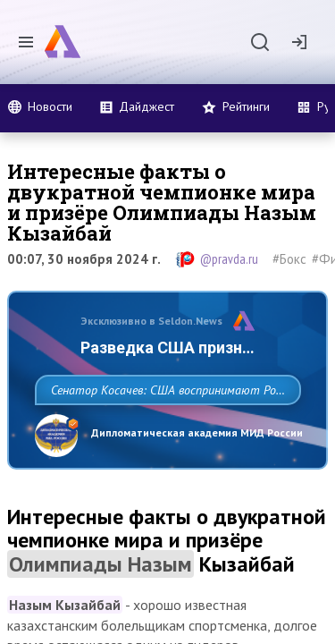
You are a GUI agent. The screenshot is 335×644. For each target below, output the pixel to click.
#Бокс (289, 259)
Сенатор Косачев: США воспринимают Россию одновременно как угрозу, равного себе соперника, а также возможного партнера (163, 429)
